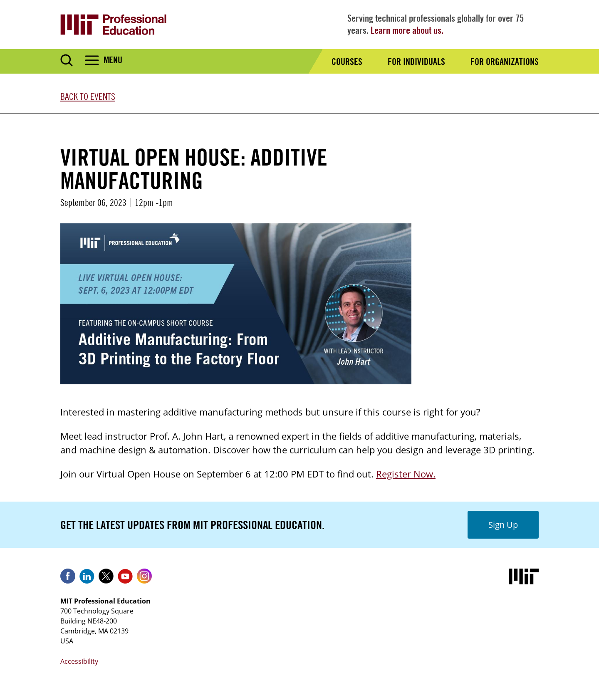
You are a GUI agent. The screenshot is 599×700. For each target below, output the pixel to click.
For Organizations (505, 62)
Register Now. (406, 474)
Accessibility (79, 661)
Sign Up (503, 525)
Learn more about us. (407, 30)
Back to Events (88, 96)
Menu (113, 60)
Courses (347, 62)
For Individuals (416, 62)
